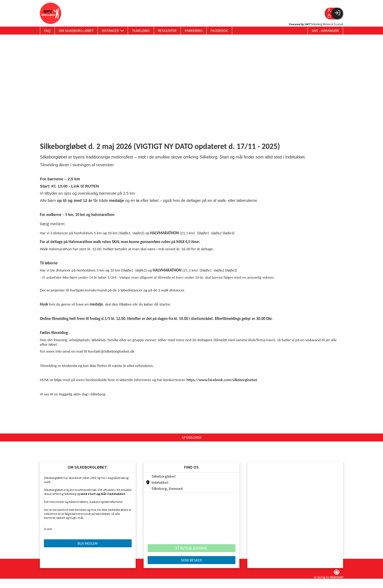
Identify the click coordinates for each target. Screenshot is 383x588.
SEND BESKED (191, 560)
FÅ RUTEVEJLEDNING (191, 548)
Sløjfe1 (125, 233)
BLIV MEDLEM (88, 543)
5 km (98, 233)
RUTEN (92, 186)
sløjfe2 (138, 233)
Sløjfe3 (228, 233)
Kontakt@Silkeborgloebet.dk (111, 351)
